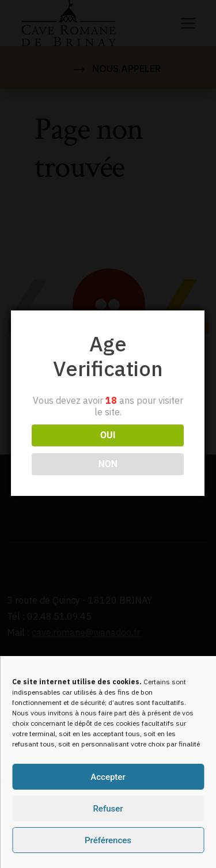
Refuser (108, 809)
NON (107, 439)
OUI (107, 410)
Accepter (108, 777)
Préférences (108, 840)
